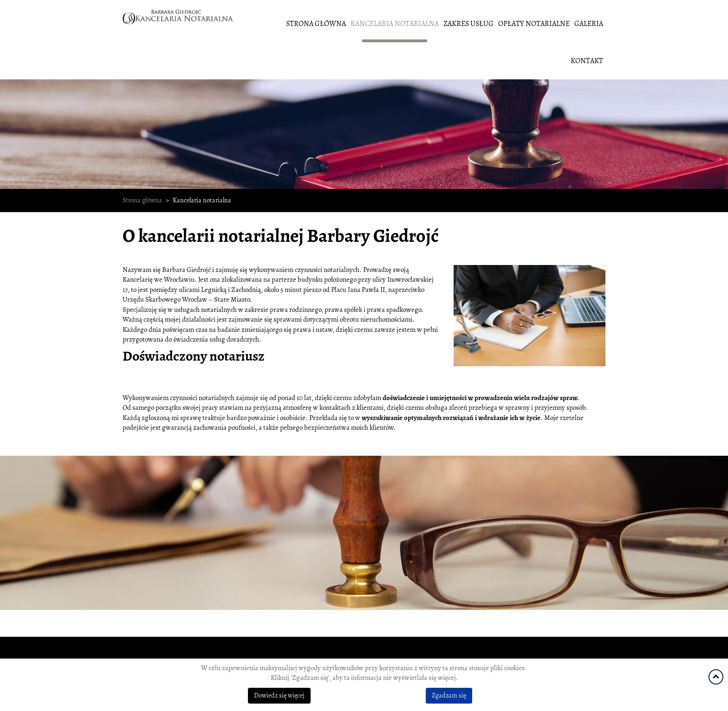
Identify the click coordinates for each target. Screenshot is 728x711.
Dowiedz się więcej (279, 696)
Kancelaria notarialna (395, 24)
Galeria (589, 24)
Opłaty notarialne (534, 24)
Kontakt (587, 61)
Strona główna (316, 24)
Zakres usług (468, 24)
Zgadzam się (449, 696)
